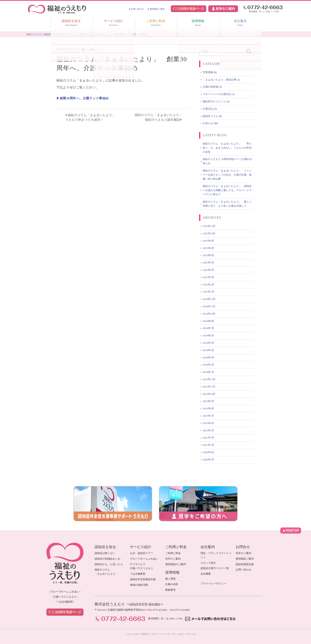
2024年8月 (208, 321)
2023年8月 (208, 409)
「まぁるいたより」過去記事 (219, 80)
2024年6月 (208, 336)
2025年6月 (208, 255)
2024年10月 (209, 314)
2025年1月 (208, 292)
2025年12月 (209, 226)
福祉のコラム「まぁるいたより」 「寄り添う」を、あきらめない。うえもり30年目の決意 (227, 148)
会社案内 (240, 23)
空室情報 (208, 72)
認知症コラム (210, 116)
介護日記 (208, 109)
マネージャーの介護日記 (217, 94)
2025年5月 (208, 263)
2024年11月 (209, 306)
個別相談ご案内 (157, 9)
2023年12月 (209, 379)
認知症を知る (71, 23)
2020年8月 (208, 452)
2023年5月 (208, 431)
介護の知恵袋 (210, 87)
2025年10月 (209, 233)
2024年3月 (208, 358)
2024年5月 (208, 343)
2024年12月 (209, 299)
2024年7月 (208, 328)
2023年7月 (208, 416)
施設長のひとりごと (214, 101)
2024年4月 (208, 350)
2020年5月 (208, 460)
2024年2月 (208, 365)
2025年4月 (208, 270)
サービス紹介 (113, 23)
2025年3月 (208, 277)
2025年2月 (208, 285)
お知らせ (92, 50)
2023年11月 (209, 387)
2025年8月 (208, 248)
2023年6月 (208, 423)
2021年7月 (208, 438)
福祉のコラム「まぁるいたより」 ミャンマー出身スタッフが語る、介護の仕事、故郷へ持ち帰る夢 (227, 175)
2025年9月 (208, 241)
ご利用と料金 (156, 23)
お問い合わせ (137, 9)
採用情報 (198, 23)
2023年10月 (209, 394)
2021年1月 (208, 445)
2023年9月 (208, 401)
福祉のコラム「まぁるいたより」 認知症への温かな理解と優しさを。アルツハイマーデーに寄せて (227, 190)
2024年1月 (208, 372)
